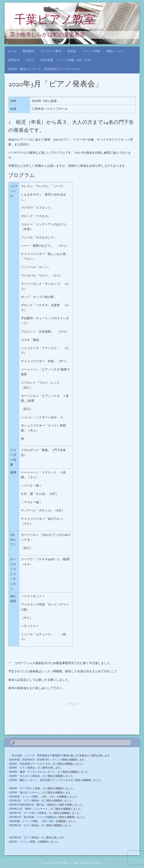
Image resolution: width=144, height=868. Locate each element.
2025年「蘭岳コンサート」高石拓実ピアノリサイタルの (41, 780)
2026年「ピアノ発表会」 (23, 768)
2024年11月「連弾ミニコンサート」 (30, 809)
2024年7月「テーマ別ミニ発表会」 (29, 813)
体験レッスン (115, 51)
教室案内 (29, 51)
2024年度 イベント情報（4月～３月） (67, 60)
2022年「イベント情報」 (23, 842)
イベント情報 (91, 51)
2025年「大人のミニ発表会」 (26, 776)
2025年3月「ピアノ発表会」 (25, 800)
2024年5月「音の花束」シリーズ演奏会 (32, 817)
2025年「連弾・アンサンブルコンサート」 (33, 772)
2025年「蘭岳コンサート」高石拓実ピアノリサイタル (44, 69)
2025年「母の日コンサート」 (26, 792)
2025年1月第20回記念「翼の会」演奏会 (32, 805)
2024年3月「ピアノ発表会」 (25, 825)
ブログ (30, 60)
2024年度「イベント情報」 (25, 797)
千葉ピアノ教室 (55, 20)
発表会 (72, 51)
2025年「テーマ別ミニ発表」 (26, 788)
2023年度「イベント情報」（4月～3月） (32, 821)
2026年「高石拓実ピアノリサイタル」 (31, 764)
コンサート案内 (51, 51)
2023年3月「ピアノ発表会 (24, 837)
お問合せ (14, 60)
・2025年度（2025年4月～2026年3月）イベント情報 (37, 760)
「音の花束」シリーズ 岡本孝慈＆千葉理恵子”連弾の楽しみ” (44, 755)
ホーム (12, 51)
